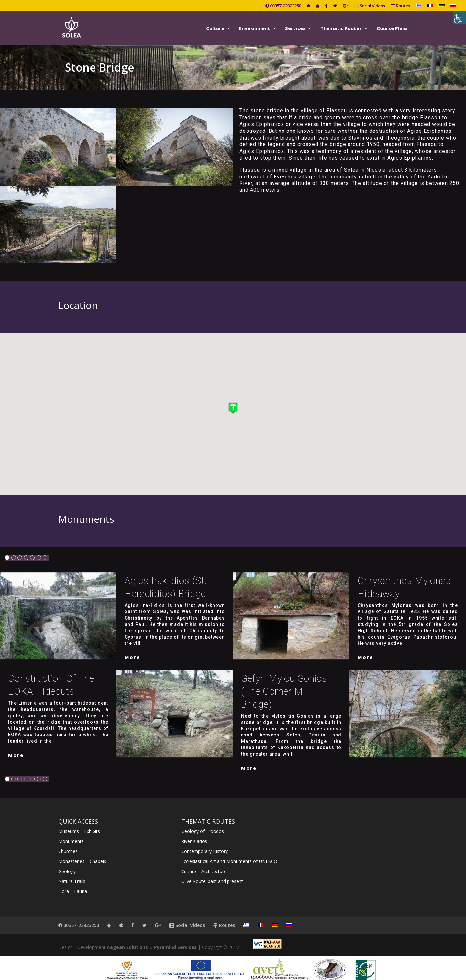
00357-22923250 (283, 6)
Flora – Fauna (73, 884)
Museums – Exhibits (79, 824)
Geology (67, 864)
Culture (215, 27)
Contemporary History (205, 844)
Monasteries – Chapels (82, 854)
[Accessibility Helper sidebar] (460, 18)
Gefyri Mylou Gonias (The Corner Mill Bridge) (284, 684)
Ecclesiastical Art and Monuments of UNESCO (229, 854)
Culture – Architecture (204, 864)
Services (295, 27)
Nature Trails (72, 874)
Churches (68, 844)
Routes (400, 6)
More (132, 650)
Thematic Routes (341, 27)
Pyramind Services (175, 940)
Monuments (71, 834)
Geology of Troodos (203, 824)
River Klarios (194, 834)
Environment (255, 27)
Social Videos (369, 6)
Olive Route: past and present (212, 874)
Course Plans (392, 27)
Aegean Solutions (127, 940)
